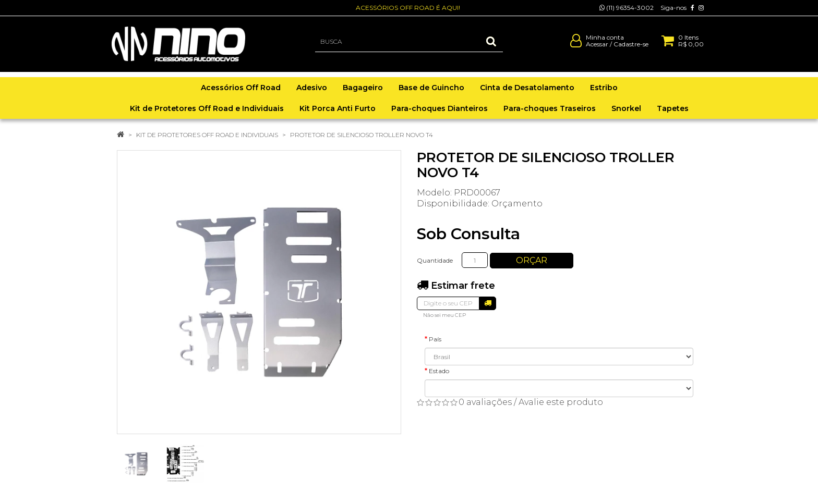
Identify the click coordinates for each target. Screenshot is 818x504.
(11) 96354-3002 (627, 8)
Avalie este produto (561, 402)
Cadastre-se (631, 49)
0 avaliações (485, 402)
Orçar (532, 260)
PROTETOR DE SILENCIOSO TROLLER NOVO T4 (362, 135)
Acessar (597, 49)
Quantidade (435, 260)
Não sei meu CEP (444, 315)
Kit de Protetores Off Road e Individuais (207, 135)
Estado (439, 371)
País (435, 339)
